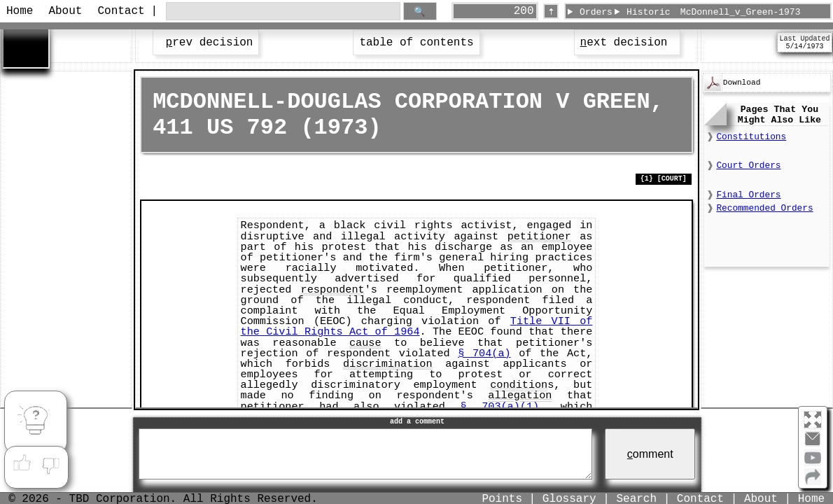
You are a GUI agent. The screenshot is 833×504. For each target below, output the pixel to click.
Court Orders (748, 166)
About (65, 11)
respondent (333, 290)
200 (524, 11)
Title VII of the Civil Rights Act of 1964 (417, 327)
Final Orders (748, 195)
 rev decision (206, 43)
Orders (596, 12)
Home (20, 11)
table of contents (416, 43)
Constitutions (751, 137)
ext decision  (627, 43)
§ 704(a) (484, 353)
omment (650, 454)
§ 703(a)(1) (500, 407)
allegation (520, 395)
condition (519, 385)
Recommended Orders (764, 208)
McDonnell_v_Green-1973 (741, 12)
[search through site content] (283, 12)
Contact (120, 11)
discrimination (388, 364)
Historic (648, 12)
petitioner (539, 237)
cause (365, 343)
